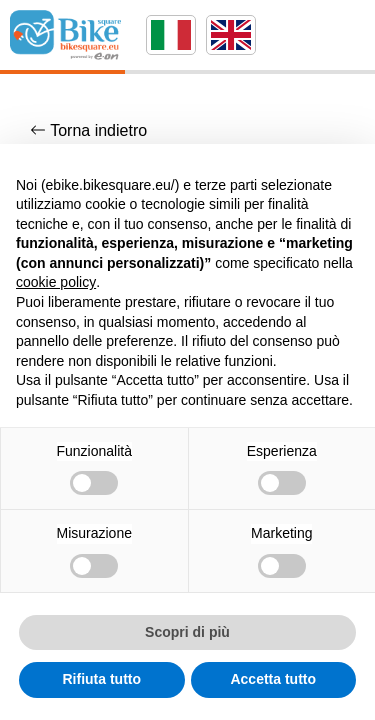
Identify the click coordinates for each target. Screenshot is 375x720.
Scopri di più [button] (187, 632)
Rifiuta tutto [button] (101, 679)
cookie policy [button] (56, 282)
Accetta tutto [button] (273, 679)
